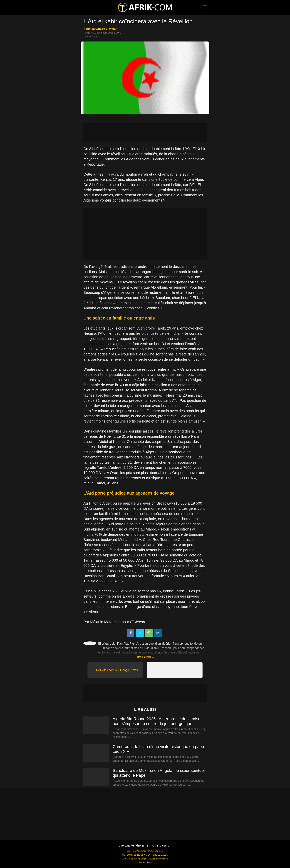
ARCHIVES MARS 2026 (134, 859)
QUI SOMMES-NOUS (133, 855)
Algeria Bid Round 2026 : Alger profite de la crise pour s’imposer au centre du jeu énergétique (157, 721)
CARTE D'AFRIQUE (136, 851)
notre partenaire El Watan (100, 29)
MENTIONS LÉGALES (157, 855)
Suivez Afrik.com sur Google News (115, 670)
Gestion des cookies (158, 859)
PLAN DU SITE (156, 851)
